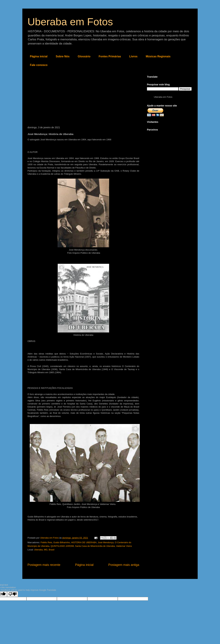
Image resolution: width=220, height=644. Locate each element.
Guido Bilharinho (62, 542)
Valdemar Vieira (124, 546)
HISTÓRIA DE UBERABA (84, 542)
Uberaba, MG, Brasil (44, 550)
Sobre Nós (63, 56)
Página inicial (39, 56)
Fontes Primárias (110, 56)
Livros (133, 56)
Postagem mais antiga (124, 565)
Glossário (84, 56)
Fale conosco (39, 65)
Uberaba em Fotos (70, 22)
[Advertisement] (83, 100)
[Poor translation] (13, 594)
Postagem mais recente (44, 565)
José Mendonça (106, 542)
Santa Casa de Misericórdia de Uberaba (95, 546)
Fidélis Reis (46, 542)
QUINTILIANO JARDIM (62, 546)
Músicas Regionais (158, 56)
